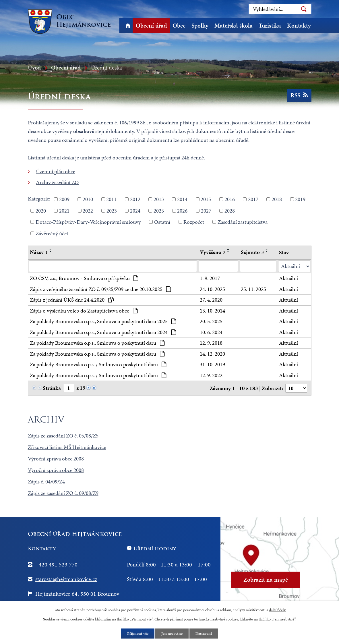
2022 (88, 210)
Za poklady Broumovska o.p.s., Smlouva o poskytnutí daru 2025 (103, 321)
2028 (230, 210)
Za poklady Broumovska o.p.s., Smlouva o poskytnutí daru (97, 343)
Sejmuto (252, 252)
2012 (135, 199)
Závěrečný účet (52, 233)
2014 (182, 199)
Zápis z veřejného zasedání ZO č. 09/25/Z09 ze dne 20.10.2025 (100, 289)
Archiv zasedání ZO (57, 182)
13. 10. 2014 (212, 311)
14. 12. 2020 (212, 354)
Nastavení (204, 634)
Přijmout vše (138, 634)
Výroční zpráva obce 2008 (56, 459)
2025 (159, 210)
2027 (206, 210)
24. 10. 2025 (212, 289)
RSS (299, 95)
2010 (88, 199)
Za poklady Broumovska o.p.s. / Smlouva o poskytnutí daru (98, 364)
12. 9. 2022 (211, 375)
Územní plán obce (56, 171)
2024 (135, 210)
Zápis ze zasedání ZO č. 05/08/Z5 (63, 436)
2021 (64, 210)
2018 (277, 199)
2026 (182, 210)
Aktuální (288, 278)
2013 (159, 199)
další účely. (278, 610)
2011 (111, 199)
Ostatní (162, 222)
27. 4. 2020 (211, 300)
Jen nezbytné (172, 634)
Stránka (52, 388)
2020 (41, 210)
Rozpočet (194, 222)
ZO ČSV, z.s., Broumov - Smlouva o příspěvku (84, 278)
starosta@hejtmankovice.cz (66, 579)
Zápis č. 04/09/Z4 (46, 482)
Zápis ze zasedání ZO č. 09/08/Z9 (63, 493)
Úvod (128, 26)
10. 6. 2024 (211, 332)
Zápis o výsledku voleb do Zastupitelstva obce (84, 311)
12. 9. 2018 (211, 343)
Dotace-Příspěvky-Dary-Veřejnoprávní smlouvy (88, 222)
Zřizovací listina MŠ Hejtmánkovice (67, 447)
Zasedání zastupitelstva (243, 222)
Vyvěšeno (213, 252)
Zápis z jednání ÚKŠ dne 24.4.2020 (72, 300)
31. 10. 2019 (212, 364)
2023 (112, 210)
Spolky (200, 26)
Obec (179, 26)
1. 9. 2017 (210, 278)
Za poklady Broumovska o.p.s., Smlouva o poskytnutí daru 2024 (103, 332)
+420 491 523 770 (56, 564)
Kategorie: (39, 199)
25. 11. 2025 (253, 289)
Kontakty (299, 26)
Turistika (270, 26)
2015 (206, 199)
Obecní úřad (151, 26)
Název (39, 252)
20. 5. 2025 (211, 321)
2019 (300, 199)
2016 (230, 199)
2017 (253, 199)
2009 (64, 199)
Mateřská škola (234, 26)
